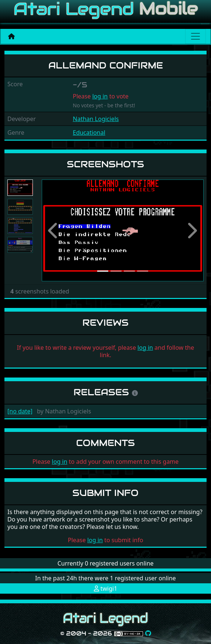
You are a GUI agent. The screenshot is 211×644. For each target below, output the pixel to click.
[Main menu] (195, 36)
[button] (54, 230)
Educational (89, 133)
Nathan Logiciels (96, 119)
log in (100, 96)
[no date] (20, 411)
